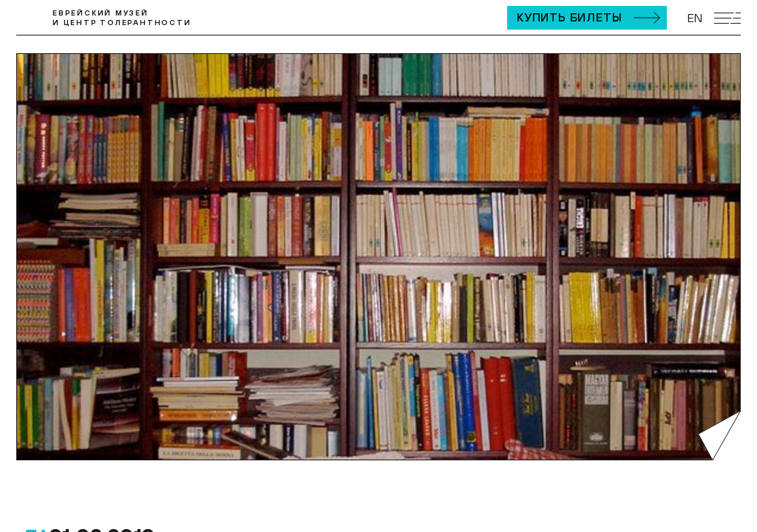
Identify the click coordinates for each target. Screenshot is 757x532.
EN (695, 18)
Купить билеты (569, 17)
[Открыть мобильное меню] (727, 18)
